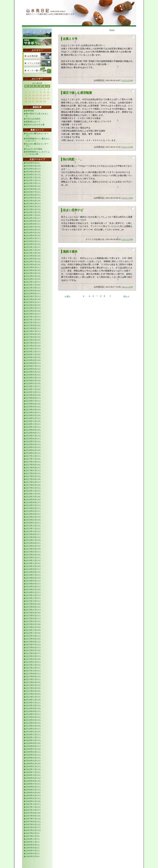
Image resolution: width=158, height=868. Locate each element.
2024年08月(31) (33, 224)
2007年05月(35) (33, 824)
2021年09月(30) (33, 325)
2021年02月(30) (33, 346)
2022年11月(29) (33, 285)
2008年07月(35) (33, 784)
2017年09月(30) (33, 465)
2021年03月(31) (33, 343)
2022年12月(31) (33, 282)
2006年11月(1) (33, 842)
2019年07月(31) (33, 401)
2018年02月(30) (33, 450)
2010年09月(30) (33, 708)
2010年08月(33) (33, 711)
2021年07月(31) (33, 331)
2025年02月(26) (33, 206)
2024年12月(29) (33, 212)
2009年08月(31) (33, 746)
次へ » (126, 296)
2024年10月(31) (33, 218)
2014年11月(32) (33, 563)
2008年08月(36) (33, 781)
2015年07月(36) (33, 540)
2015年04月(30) (33, 549)
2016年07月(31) (33, 505)
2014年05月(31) (33, 581)
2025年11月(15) (33, 180)
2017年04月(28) (33, 479)
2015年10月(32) (33, 531)
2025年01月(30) (33, 209)
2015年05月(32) (33, 546)
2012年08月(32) (33, 642)
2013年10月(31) (33, 601)
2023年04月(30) (33, 270)
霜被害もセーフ (33, 122)
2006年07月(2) (33, 851)
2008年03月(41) (33, 795)
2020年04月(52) (33, 375)
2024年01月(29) (33, 244)
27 (33, 101)
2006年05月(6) (33, 856)
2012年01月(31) (33, 662)
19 (30, 98)
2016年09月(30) (33, 500)
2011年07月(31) (33, 679)
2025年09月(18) (33, 186)
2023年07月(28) (33, 262)
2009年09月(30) (33, 743)
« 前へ (67, 296)
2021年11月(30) (33, 320)
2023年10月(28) (33, 253)
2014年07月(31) (33, 575)
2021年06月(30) (33, 334)
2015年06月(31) (33, 543)
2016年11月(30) (33, 494)
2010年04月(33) (33, 723)
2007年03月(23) (33, 830)
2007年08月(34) (33, 816)
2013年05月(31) (33, 616)
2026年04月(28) (33, 166)
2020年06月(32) (33, 369)
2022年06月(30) (33, 299)
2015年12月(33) (33, 526)
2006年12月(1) (33, 839)
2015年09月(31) (33, 534)
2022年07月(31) (33, 296)
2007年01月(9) (33, 836)
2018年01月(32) (33, 453)
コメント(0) (127, 80)
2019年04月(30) (33, 410)
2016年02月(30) (33, 520)
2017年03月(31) (33, 482)
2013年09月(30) (33, 604)
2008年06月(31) (33, 787)
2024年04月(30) (33, 235)
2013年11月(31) (33, 598)
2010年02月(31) (33, 729)
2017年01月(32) (33, 488)
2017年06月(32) (33, 473)
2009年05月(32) (33, 755)
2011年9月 (37, 83)
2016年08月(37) (33, 502)
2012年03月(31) (33, 656)
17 (48, 95)
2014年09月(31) (33, 569)
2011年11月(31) (33, 668)
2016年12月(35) (33, 491)
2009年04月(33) (33, 758)
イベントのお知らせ (37, 63)
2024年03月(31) (33, 238)
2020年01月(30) (33, 383)
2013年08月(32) (33, 607)
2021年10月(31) (33, 323)
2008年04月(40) (33, 793)
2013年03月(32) (33, 621)
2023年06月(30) (33, 265)
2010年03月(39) (33, 726)
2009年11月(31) (33, 737)
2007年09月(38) (33, 813)
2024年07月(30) (33, 227)
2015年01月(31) (33, 558)
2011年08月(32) (33, 677)
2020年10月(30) (33, 357)
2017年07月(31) (33, 471)
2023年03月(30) (33, 273)
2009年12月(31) (33, 735)
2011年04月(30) (33, 688)
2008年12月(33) (33, 769)
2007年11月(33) (33, 807)
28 (37, 101)
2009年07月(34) (33, 749)
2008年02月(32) (33, 798)
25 (26, 101)
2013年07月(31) (33, 610)
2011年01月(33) (33, 697)
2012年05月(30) (33, 650)
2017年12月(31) (33, 456)
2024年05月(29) (33, 233)
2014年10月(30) (33, 566)
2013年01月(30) (33, 627)
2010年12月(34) (33, 700)
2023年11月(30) (33, 250)
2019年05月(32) (33, 407)
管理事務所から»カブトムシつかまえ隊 (38, 153)
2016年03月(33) (33, 517)
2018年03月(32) (33, 447)
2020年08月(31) (33, 363)
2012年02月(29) (33, 659)
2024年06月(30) (33, 230)
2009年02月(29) (33, 764)
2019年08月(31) (33, 398)
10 (48, 92)
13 (33, 95)
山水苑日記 (37, 56)
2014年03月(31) (33, 587)
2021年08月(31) (33, 328)
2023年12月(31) (33, 247)
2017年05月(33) (33, 476)
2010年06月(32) (33, 717)
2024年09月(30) (33, 221)
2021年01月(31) (33, 349)
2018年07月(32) (33, 436)
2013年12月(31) (33, 595)
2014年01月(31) (33, 592)
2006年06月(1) (33, 853)
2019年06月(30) (33, 404)
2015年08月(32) (33, 537)
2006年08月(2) (33, 848)
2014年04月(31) (33, 584)
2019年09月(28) (33, 395)
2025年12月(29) (33, 177)
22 (41, 98)
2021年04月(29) (33, 340)
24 (48, 98)
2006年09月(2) (33, 845)
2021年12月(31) (33, 317)
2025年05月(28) (33, 198)
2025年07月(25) (33, 192)
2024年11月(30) (33, 215)
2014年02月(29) (33, 589)
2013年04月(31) (33, 618)
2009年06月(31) (33, 752)
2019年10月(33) (33, 392)
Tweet (112, 30)
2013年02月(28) (33, 624)
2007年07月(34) (33, 819)
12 (30, 95)
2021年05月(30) (33, 337)
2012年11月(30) (33, 633)
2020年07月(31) (33, 366)
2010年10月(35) (33, 706)
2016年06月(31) (33, 508)
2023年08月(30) (33, 259)
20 (33, 98)
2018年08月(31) (33, 433)
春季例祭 (30, 111)
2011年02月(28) (33, 694)
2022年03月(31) (33, 308)
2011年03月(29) (33, 691)
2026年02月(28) (33, 172)
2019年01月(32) (33, 418)
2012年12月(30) (33, 630)
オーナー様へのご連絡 (37, 71)
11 (26, 95)
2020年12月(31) (33, 352)
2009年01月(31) (33, 766)
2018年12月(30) (33, 421)
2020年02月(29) (33, 381)
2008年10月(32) (33, 775)
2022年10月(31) (33, 288)
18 (26, 98)
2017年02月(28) (33, 485)
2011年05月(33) (33, 685)
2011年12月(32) (33, 665)
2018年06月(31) (33, 439)
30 (44, 101)
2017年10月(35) (33, 462)
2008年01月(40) (33, 801)
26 (30, 101)
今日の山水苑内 (33, 119)
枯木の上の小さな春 (35, 125)
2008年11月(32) (33, 772)
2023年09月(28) (33, 256)
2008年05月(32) (33, 790)
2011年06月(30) (33, 682)
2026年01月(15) (33, 175)
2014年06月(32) (33, 578)
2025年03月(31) (33, 204)
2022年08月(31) (33, 294)
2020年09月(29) (33, 360)
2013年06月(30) (33, 613)
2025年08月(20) (33, 189)
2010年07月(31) (33, 714)
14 (37, 95)
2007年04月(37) (33, 827)
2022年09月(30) (33, 291)
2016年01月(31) (33, 523)
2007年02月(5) (33, 833)
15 (41, 95)
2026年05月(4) (33, 163)
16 (44, 95)
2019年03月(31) (33, 412)
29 (41, 101)
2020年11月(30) (33, 354)
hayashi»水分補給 (34, 149)
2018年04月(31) (33, 444)
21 (37, 98)
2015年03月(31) (33, 552)
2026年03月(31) (33, 169)
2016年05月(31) (33, 511)
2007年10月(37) (33, 810)
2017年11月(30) (33, 459)
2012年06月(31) (33, 647)
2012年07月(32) (33, 645)
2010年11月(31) (33, 703)
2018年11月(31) (33, 424)
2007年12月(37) (33, 804)
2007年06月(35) (33, 822)
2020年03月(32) (33, 378)
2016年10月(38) (33, 497)
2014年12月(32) (33, 560)
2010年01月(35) (33, 732)
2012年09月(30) (33, 639)
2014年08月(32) (33, 572)
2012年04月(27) (33, 653)
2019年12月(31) (33, 386)
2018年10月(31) (33, 427)
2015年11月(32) (33, 529)
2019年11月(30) (33, 389)
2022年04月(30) (33, 305)
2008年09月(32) (33, 778)
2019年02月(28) (33, 415)
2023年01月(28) (33, 279)
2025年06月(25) (33, 195)
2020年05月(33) (33, 372)
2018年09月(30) (33, 430)
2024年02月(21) (33, 241)
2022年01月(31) (33, 314)
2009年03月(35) (33, 761)
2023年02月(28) (33, 276)
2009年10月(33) (33, 740)
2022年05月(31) (33, 302)
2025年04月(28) (33, 201)
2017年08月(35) (33, 468)
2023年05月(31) (33, 267)
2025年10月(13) (33, 183)
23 (44, 98)
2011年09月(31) (33, 674)
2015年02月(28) (33, 555)
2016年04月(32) (33, 514)
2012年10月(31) (33, 636)
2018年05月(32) (33, 441)
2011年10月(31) (33, 671)
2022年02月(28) (33, 311)
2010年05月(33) (33, 720)
